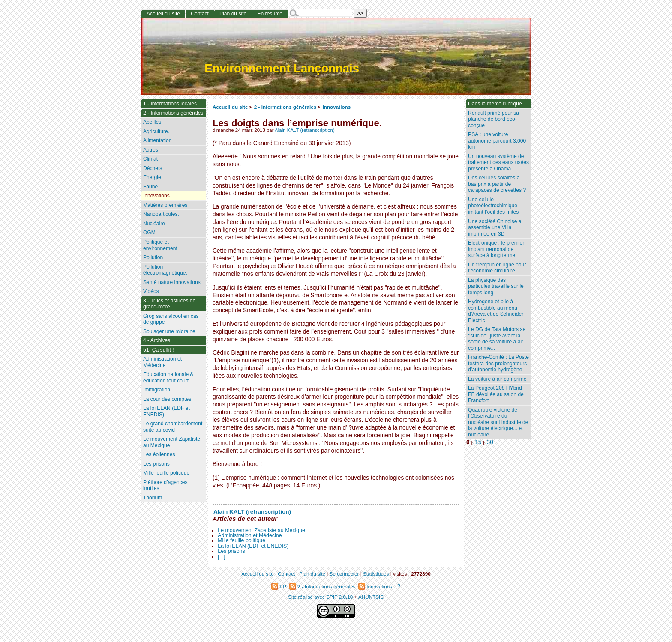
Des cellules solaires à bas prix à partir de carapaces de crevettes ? (497, 184)
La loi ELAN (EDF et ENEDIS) (253, 546)
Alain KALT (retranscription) (305, 130)
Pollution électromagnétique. (165, 270)
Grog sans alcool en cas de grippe (171, 319)
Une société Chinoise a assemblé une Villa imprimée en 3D (495, 228)
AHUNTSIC (371, 597)
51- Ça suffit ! (159, 350)
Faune (150, 187)
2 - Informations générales (285, 107)
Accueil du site (230, 107)
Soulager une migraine (169, 331)
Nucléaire (154, 224)
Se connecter (344, 574)
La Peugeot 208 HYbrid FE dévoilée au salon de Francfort (496, 394)
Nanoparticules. (161, 214)
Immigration (157, 390)
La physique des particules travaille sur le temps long (496, 286)
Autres (151, 150)
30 (490, 442)
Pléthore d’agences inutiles (165, 485)
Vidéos (151, 291)
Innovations (337, 107)
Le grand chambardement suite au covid (173, 427)
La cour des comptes (167, 399)
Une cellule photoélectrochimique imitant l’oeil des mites (493, 206)
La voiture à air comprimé (497, 379)
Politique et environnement (160, 245)
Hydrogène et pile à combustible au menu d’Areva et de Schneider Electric (496, 311)
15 (478, 442)
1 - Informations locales (170, 104)
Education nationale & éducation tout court (168, 378)
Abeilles (152, 122)
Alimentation (157, 140)
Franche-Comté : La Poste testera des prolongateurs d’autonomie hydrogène (498, 363)
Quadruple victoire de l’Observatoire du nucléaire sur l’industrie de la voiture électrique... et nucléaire (498, 422)
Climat (150, 159)
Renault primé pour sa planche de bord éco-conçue (493, 119)
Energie (152, 177)
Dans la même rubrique (495, 104)
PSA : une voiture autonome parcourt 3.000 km (497, 141)
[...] (221, 557)
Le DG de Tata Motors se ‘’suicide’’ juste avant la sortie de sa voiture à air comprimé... (497, 339)
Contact (200, 14)
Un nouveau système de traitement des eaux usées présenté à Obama (498, 163)
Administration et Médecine (250, 535)
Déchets (153, 168)
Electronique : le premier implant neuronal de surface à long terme (496, 249)
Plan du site (233, 14)
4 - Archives (157, 340)
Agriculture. (156, 131)
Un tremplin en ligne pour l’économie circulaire (497, 268)
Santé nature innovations (172, 282)
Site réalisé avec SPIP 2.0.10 (320, 597)
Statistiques (376, 574)
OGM (149, 233)
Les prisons (231, 551)
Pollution (153, 257)
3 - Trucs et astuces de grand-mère (169, 304)
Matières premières (165, 205)
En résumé (270, 14)
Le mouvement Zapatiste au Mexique (261, 530)
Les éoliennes (159, 454)
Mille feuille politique (241, 540)
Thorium (153, 498)
